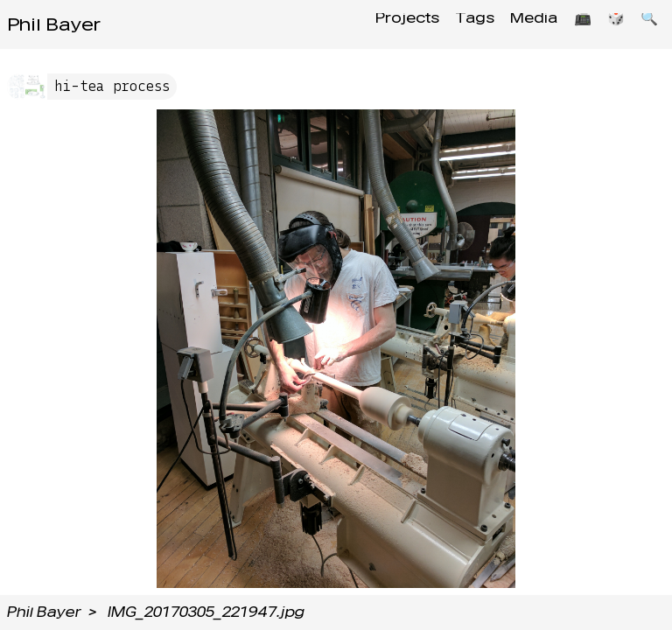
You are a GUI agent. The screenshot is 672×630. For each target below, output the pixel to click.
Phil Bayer (54, 24)
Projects (382, 24)
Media (519, 24)
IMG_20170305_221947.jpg (206, 612)
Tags (455, 24)
